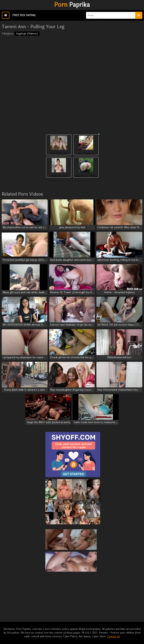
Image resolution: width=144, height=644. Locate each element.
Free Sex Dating (24, 15)
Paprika (72, 5)
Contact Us (114, 637)
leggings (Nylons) (27, 34)
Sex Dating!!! (59, 154)
